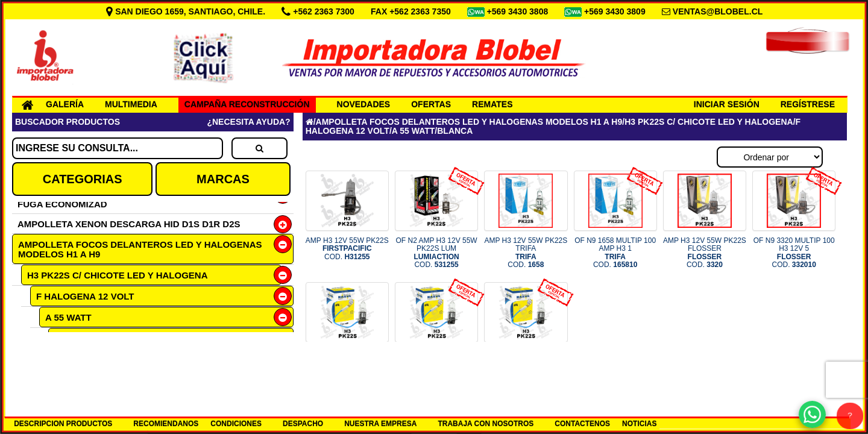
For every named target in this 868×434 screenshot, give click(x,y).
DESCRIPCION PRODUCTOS (63, 424)
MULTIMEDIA (131, 104)
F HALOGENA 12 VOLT (85, 296)
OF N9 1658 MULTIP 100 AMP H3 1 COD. (615, 253)
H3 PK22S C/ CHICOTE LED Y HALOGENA (118, 275)
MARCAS (223, 179)
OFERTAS (431, 104)
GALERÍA (65, 104)
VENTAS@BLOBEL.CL (718, 11)
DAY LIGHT (77, 359)
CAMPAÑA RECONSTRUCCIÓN (247, 104)
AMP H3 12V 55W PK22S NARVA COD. (347, 364)
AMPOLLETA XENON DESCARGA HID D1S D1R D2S (129, 224)
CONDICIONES (236, 424)
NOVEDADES (364, 104)
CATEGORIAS (83, 179)
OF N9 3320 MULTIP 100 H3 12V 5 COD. (794, 253)
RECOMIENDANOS (166, 424)
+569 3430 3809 (616, 11)
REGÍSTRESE (808, 104)
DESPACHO (303, 424)
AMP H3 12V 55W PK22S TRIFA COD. (526, 253)
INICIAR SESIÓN (727, 104)
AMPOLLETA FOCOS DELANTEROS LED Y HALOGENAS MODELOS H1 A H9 (140, 249)
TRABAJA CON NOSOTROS (486, 424)
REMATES (492, 104)
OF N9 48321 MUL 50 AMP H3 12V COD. (437, 364)
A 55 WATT (68, 317)
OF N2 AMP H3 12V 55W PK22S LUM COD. (436, 253)
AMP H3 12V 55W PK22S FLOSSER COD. (705, 253)
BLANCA (73, 338)
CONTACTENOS (582, 424)
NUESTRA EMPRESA (380, 424)
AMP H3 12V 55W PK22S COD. (347, 248)
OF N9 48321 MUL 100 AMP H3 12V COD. (526, 364)
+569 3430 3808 (519, 11)
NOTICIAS (639, 424)
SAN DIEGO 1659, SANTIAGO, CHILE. (187, 11)
